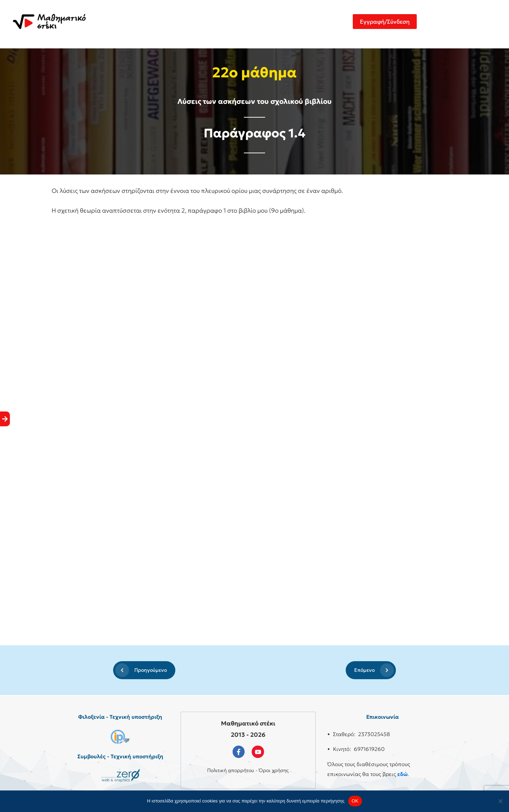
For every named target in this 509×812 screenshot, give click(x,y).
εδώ (402, 774)
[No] (500, 801)
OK (355, 801)
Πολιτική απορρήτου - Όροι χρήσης (248, 770)
